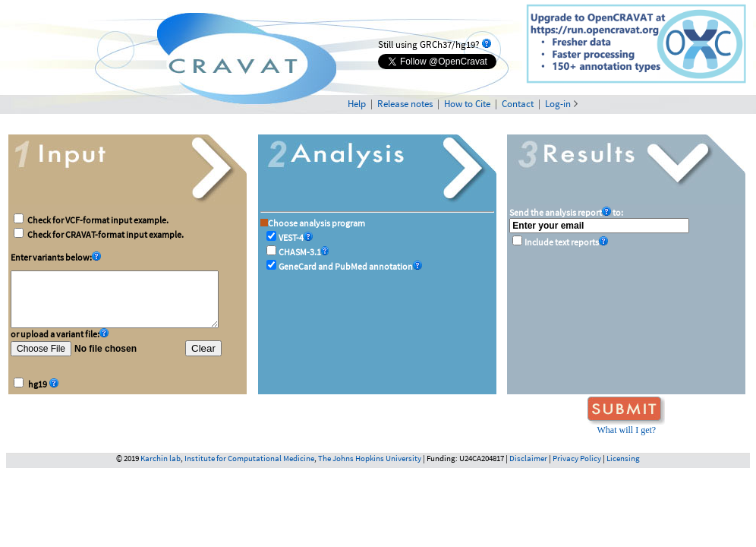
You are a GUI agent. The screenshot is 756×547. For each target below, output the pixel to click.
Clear (203, 355)
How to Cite (467, 104)
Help (357, 104)
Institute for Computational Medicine (249, 458)
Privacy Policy (577, 458)
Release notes (405, 104)
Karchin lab (161, 458)
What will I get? (626, 430)
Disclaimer (528, 458)
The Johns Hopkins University (370, 458)
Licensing (623, 458)
